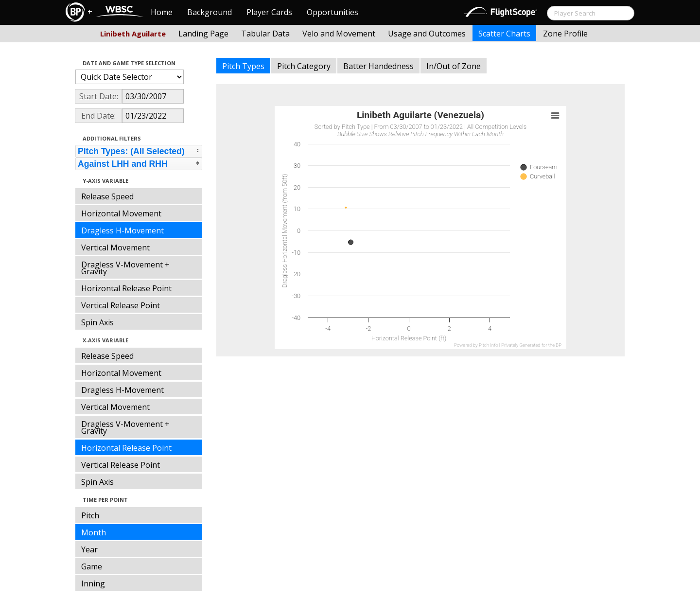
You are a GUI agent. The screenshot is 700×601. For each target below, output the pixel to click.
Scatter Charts (504, 34)
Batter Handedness (378, 66)
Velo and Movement (339, 34)
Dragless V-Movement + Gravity (125, 268)
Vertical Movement (115, 247)
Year (89, 549)
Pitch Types (243, 66)
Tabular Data (265, 34)
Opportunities (332, 12)
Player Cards (269, 12)
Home (162, 12)
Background (210, 12)
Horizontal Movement (121, 213)
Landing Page (203, 34)
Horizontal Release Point (126, 288)
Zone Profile (565, 34)
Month (94, 532)
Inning (93, 583)
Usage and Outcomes (427, 34)
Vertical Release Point (121, 305)
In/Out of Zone (454, 66)
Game (92, 566)
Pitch (90, 515)
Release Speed (107, 196)
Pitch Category (304, 66)
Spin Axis (97, 322)
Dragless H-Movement (122, 230)
